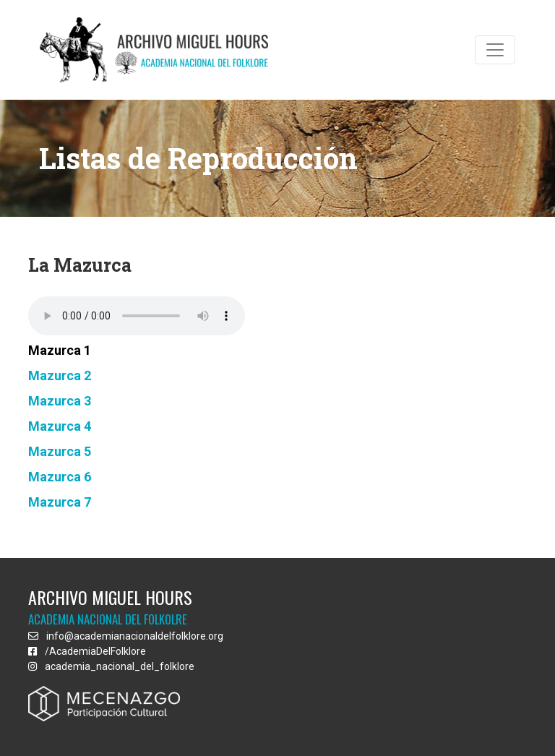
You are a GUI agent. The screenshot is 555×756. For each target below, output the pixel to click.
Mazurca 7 (60, 502)
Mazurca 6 (60, 477)
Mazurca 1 (60, 350)
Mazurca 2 (60, 375)
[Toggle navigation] (495, 50)
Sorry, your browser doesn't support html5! (137, 316)
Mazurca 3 (60, 401)
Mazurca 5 (60, 451)
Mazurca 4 (60, 426)
